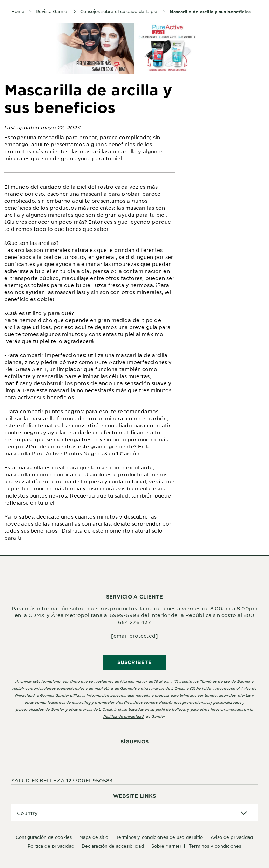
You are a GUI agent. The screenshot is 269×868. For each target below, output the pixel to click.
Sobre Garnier (166, 846)
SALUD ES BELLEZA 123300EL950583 (62, 780)
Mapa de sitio (94, 837)
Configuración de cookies (44, 837)
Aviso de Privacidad (232, 837)
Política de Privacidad (51, 846)
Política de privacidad (123, 716)
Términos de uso (215, 681)
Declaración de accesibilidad (113, 846)
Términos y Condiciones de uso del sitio (160, 837)
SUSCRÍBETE (134, 662)
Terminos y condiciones (215, 846)
